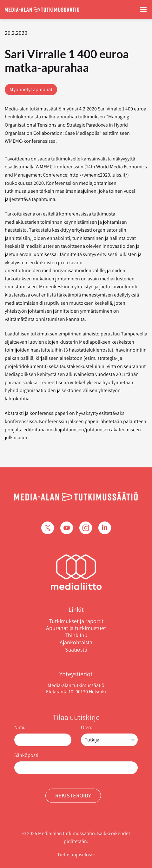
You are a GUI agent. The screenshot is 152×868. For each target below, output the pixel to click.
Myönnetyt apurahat (31, 89)
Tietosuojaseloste (76, 855)
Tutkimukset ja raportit (76, 621)
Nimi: (20, 727)
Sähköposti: (27, 755)
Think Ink (76, 635)
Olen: (87, 727)
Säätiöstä (76, 650)
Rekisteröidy (73, 795)
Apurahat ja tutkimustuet (76, 628)
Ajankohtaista (76, 642)
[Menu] (143, 10)
